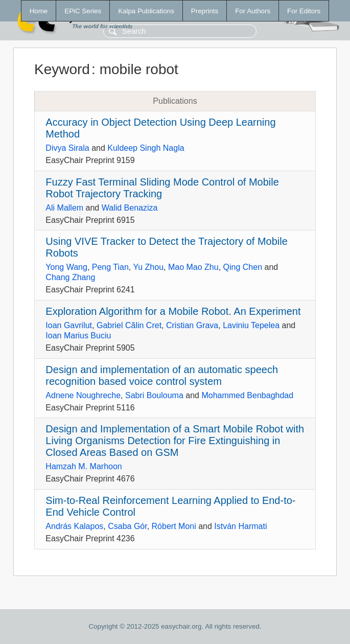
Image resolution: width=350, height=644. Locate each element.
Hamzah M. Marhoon (84, 466)
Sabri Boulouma (154, 395)
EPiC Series (83, 11)
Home (39, 11)
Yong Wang (66, 267)
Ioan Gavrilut (69, 325)
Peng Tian (110, 267)
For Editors (304, 11)
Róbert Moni (174, 526)
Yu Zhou (148, 267)
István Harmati (240, 526)
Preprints (205, 11)
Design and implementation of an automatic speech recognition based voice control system (162, 375)
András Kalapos (74, 526)
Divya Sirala (67, 148)
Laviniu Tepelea (251, 325)
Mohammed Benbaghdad (247, 395)
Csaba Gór (127, 526)
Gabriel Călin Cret (129, 325)
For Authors (253, 11)
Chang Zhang (70, 277)
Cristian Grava (192, 325)
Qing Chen (243, 267)
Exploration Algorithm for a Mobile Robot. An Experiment (173, 311)
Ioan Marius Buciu (78, 336)
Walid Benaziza (130, 208)
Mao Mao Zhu (193, 267)
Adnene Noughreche (83, 395)
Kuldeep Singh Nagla (146, 148)
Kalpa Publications (146, 11)
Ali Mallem (64, 208)
